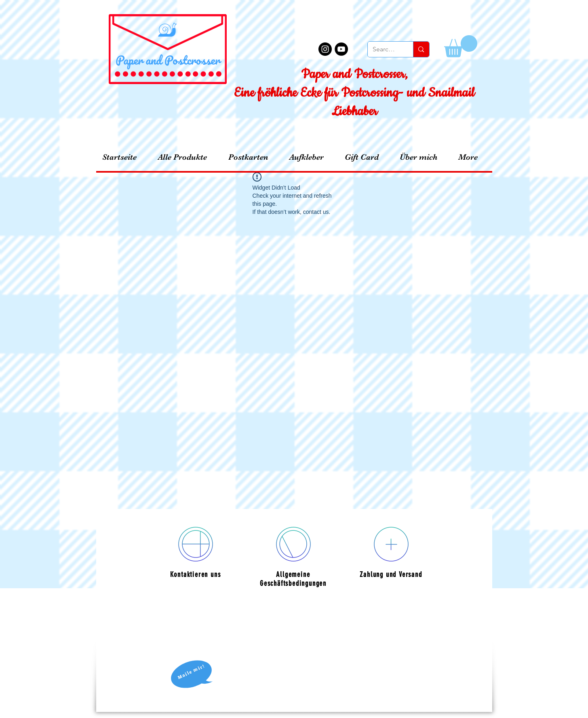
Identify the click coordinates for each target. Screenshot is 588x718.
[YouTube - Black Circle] (341, 49)
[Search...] (385, 49)
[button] (461, 46)
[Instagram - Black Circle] (325, 49)
